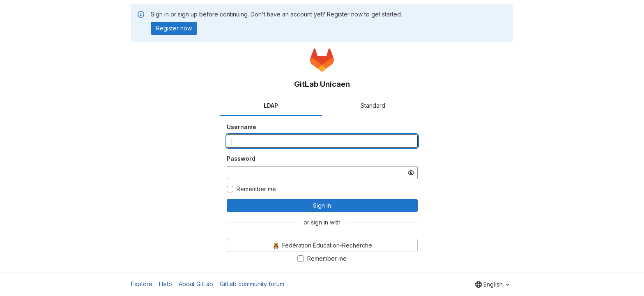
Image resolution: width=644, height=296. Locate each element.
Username (241, 127)
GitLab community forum (252, 284)
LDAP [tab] (271, 105)
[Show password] (411, 173)
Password (241, 158)
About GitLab (196, 284)
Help (166, 284)
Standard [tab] (373, 105)
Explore (142, 284)
